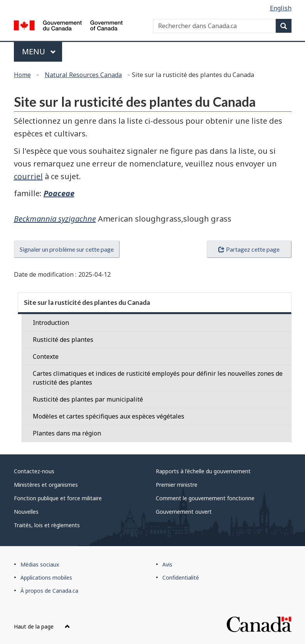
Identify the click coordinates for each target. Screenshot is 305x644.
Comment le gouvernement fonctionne (205, 498)
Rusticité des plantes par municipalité (88, 399)
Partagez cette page (249, 249)
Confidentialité (181, 578)
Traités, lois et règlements (47, 525)
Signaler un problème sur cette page (67, 249)
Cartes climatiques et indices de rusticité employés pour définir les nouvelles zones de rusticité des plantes (158, 378)
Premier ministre (177, 485)
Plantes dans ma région (67, 433)
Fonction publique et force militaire (58, 498)
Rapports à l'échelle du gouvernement (203, 471)
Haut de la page (42, 626)
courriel (28, 176)
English (281, 8)
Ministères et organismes (46, 485)
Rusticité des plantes (63, 340)
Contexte (46, 356)
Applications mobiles (46, 578)
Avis (167, 564)
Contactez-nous (34, 471)
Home (22, 75)
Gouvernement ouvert (184, 512)
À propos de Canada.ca (49, 591)
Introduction (51, 323)
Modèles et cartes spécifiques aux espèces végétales (109, 416)
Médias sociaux (40, 564)
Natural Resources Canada (83, 75)
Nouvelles (26, 512)
